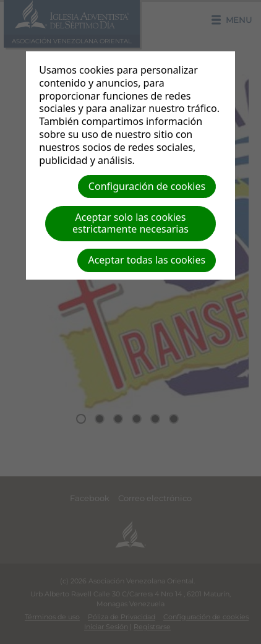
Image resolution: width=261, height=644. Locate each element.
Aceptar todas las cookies (147, 260)
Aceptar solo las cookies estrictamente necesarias (130, 223)
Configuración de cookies (147, 186)
